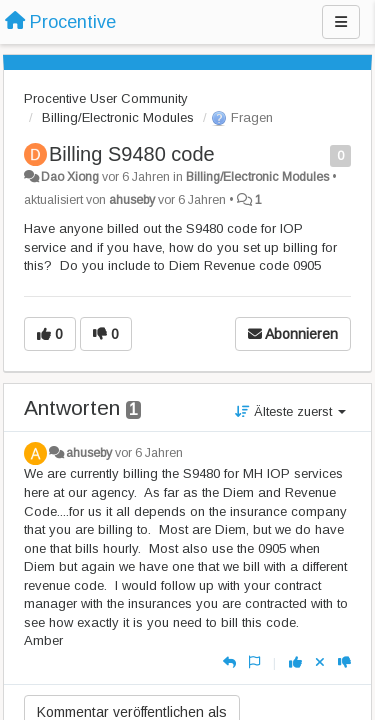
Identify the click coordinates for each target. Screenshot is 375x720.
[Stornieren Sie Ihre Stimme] (320, 662)
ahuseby (132, 200)
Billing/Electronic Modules (118, 117)
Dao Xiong (70, 177)
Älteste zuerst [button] (290, 411)
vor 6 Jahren (149, 453)
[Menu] (341, 22)
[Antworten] (229, 662)
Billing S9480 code (132, 154)
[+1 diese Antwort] (295, 662)
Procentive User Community (106, 98)
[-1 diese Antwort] (344, 662)
